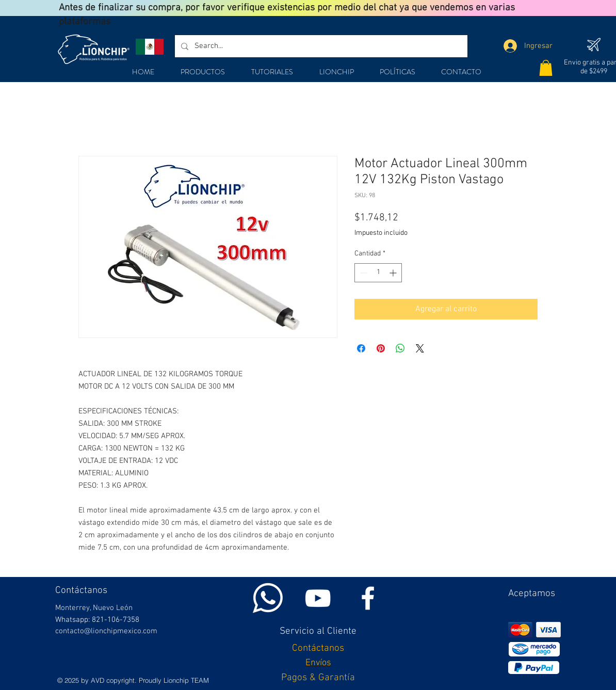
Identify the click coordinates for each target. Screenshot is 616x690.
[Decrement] (362, 273)
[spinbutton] (378, 273)
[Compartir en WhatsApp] (400, 348)
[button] (546, 68)
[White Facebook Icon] (368, 598)
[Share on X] (420, 348)
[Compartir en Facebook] (361, 348)
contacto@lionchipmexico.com (106, 631)
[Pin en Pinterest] (381, 348)
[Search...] (320, 46)
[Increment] (394, 273)
